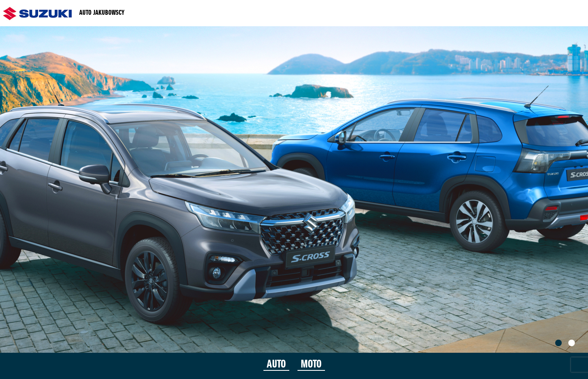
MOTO (311, 365)
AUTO (276, 365)
